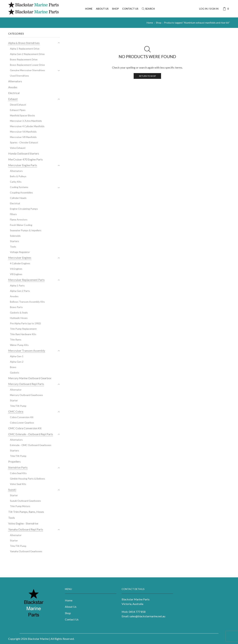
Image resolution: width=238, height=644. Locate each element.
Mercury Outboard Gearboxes (26, 395)
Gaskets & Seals (19, 312)
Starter (14, 400)
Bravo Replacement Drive (24, 59)
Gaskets (15, 372)
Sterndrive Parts (18, 467)
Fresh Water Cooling (21, 225)
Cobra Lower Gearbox (22, 423)
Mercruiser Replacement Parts (26, 280)
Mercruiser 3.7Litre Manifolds (26, 121)
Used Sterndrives (19, 76)
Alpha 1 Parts (17, 285)
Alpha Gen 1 (17, 356)
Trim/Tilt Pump (18, 406)
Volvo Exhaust (18, 148)
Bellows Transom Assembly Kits (27, 302)
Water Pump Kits (19, 345)
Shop (115, 9)
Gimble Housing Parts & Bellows (27, 479)
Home (89, 9)
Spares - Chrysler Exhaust (24, 142)
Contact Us (130, 9)
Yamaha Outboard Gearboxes (26, 551)
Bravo (13, 367)
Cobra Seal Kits (18, 473)
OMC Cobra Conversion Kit (25, 428)
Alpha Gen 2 (17, 362)
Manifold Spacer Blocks (23, 115)
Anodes (13, 87)
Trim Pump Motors (20, 506)
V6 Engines (16, 269)
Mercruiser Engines (20, 258)
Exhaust (13, 99)
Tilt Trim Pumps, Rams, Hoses (26, 512)
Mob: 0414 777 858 (134, 612)
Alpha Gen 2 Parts (20, 291)
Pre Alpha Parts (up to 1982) (25, 323)
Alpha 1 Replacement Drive (25, 49)
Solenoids (15, 236)
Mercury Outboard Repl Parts (26, 384)
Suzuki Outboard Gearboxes (25, 501)
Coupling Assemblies (21, 192)
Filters (13, 214)
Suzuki (12, 490)
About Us (102, 9)
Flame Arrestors (19, 220)
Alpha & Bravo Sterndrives (24, 43)
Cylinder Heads (18, 198)
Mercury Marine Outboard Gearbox (30, 378)
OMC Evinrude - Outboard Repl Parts (31, 434)
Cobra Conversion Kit (22, 417)
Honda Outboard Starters (24, 153)
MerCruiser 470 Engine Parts (25, 159)
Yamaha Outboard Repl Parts (26, 529)
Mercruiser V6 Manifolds (23, 132)
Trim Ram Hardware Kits (23, 334)
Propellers (14, 461)
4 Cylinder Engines (20, 263)
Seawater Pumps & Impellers (26, 230)
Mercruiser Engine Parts (23, 165)
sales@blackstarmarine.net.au (147, 616)
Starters (14, 241)
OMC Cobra (16, 411)
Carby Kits (16, 182)
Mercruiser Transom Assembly (27, 351)
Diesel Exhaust (18, 105)
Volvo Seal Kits (18, 484)
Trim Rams (16, 340)
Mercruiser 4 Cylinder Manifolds (27, 126)
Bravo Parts (16, 307)
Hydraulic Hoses (19, 318)
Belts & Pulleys (18, 176)
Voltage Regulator (20, 252)
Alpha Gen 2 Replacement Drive (27, 54)
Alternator (16, 390)
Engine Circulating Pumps (24, 209)
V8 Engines (16, 274)
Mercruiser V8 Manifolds (23, 137)
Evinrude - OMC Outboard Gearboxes (31, 445)
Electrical (14, 93)
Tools (13, 247)
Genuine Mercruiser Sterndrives (27, 70)
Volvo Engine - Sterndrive (23, 523)
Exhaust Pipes (18, 110)
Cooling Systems (19, 187)
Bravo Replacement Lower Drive (27, 65)
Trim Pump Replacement (23, 329)
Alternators (15, 81)
